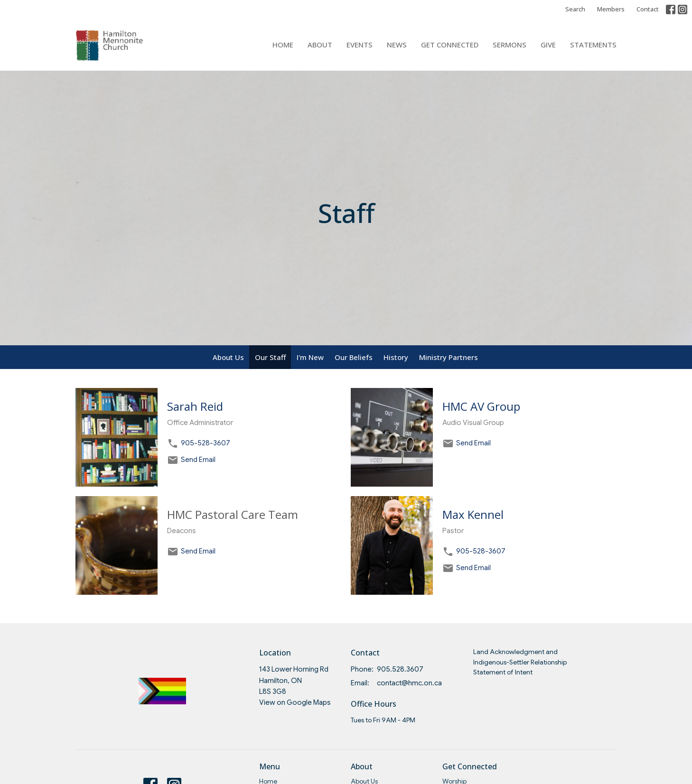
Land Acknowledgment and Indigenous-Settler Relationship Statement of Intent (520, 662)
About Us (228, 357)
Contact (648, 9)
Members (611, 9)
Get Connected (450, 45)
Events (360, 45)
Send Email (198, 460)
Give (548, 45)
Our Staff (270, 357)
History (396, 357)
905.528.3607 (400, 669)
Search (575, 9)
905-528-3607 (206, 443)
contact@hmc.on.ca (409, 683)
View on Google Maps (295, 702)
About (320, 45)
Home (283, 45)
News (397, 45)
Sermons (510, 45)
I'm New (310, 357)
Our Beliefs (354, 357)
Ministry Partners (449, 357)
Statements (593, 45)
